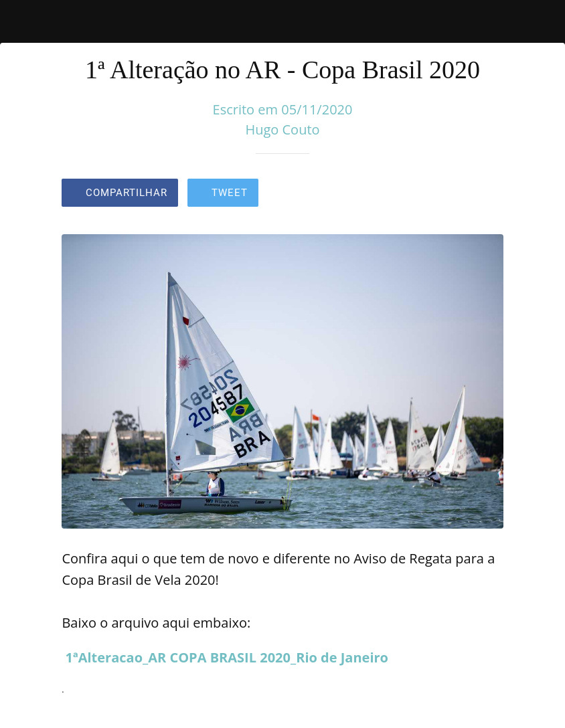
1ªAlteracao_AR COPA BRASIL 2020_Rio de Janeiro (227, 657)
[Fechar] (21, 21)
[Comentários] (487, 194)
